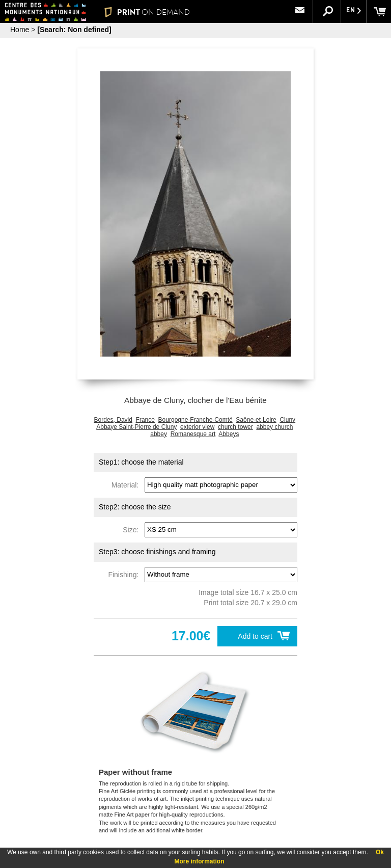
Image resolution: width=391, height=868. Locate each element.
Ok (380, 852)
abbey (159, 434)
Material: (127, 484)
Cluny (287, 420)
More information (200, 861)
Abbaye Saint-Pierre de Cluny (136, 427)
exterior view (197, 427)
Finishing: (125, 574)
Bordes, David (113, 420)
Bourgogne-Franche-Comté (195, 420)
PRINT (147, 12)
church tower (235, 427)
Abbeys (229, 434)
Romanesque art (193, 434)
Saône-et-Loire (256, 420)
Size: (133, 529)
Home (20, 30)
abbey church (274, 427)
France (145, 420)
